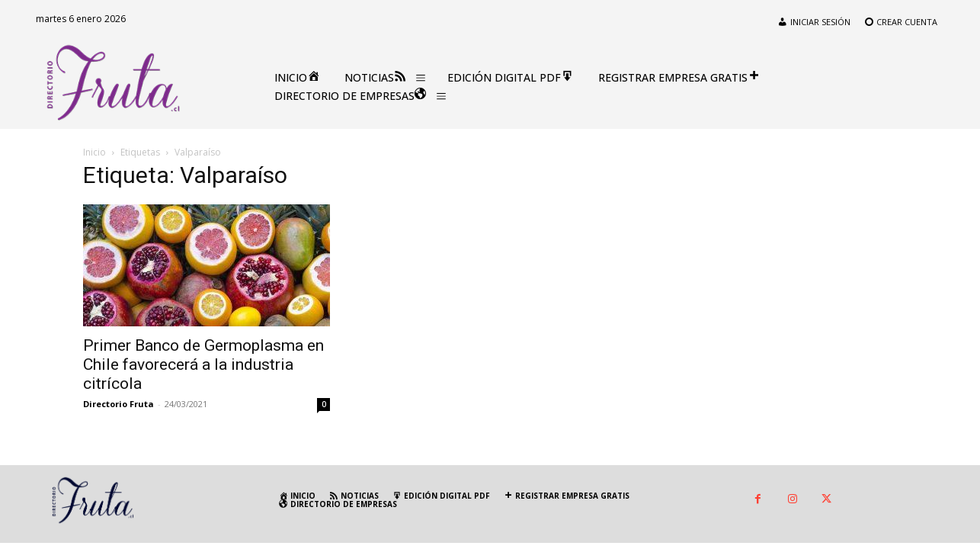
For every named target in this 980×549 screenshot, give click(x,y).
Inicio (94, 152)
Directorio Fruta (118, 404)
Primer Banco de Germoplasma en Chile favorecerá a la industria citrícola (203, 364)
